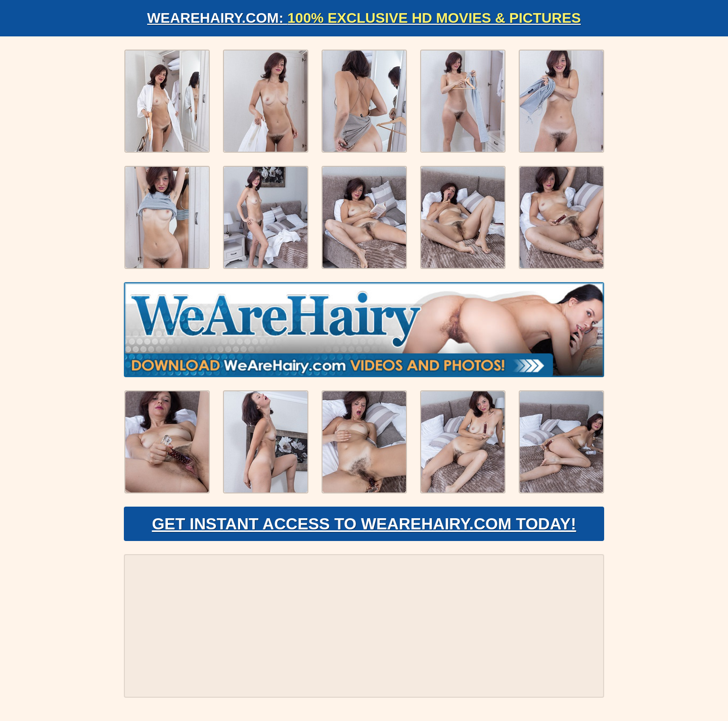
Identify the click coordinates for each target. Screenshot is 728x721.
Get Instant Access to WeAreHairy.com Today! (364, 524)
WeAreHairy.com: (364, 18)
